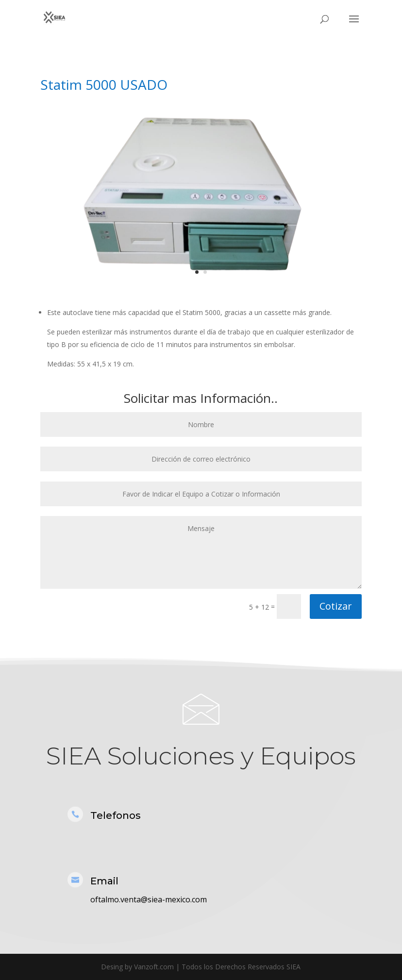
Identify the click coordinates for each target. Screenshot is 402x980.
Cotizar (336, 606)
